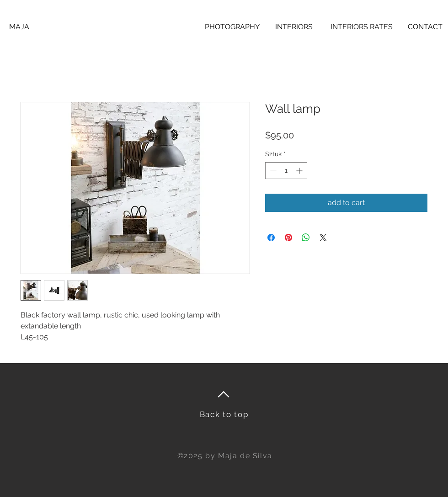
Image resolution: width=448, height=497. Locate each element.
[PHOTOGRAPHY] (232, 27)
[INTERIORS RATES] (361, 27)
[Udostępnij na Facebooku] (271, 238)
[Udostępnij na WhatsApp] (306, 238)
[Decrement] (272, 171)
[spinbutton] (286, 171)
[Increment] (300, 171)
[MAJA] (19, 27)
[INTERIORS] (294, 27)
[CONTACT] (425, 27)
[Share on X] (323, 238)
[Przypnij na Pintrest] (288, 238)
